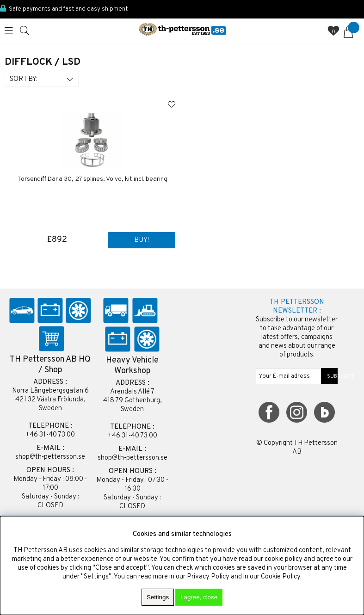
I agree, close (199, 597)
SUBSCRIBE (330, 376)
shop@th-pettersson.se (50, 457)
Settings (158, 597)
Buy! (142, 240)
